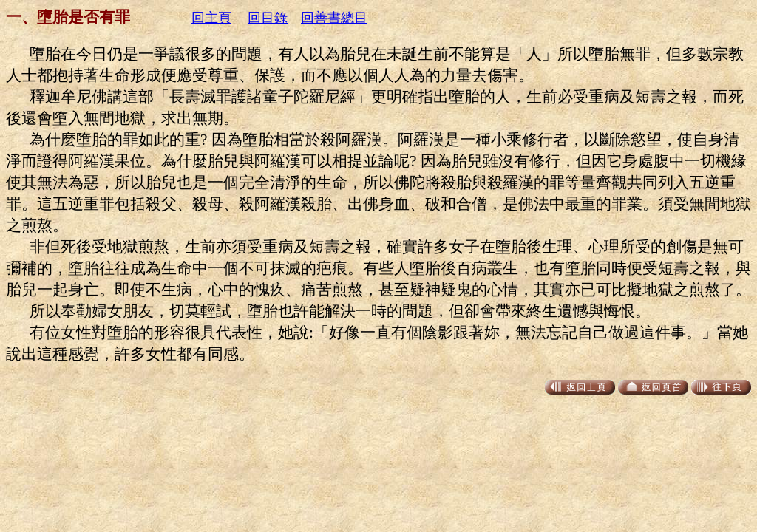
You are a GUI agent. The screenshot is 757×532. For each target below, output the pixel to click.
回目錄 (268, 18)
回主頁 (211, 18)
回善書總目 (334, 18)
